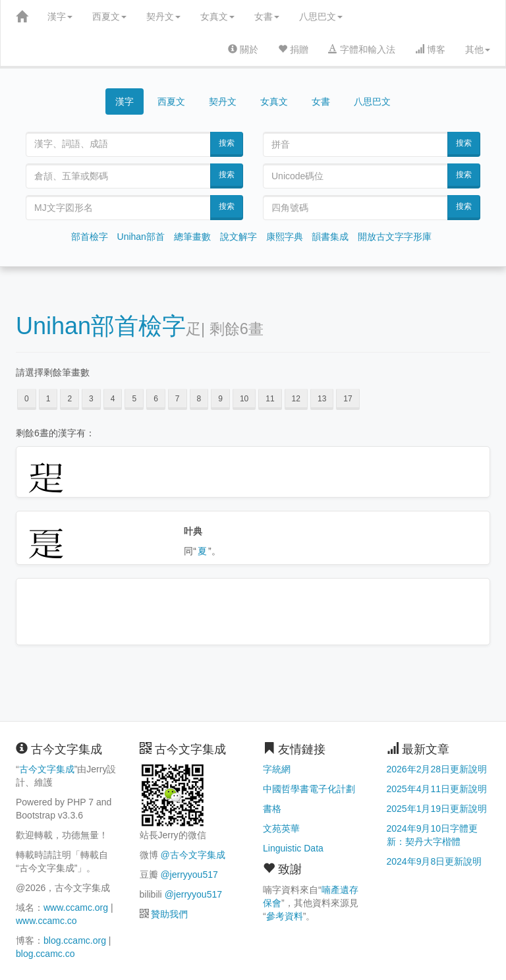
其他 (478, 49)
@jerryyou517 (189, 875)
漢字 (60, 16)
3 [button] (91, 399)
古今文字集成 (47, 769)
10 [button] (244, 399)
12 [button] (296, 399)
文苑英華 (281, 828)
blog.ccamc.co (45, 954)
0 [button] (27, 399)
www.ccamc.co (46, 921)
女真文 (217, 16)
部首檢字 (90, 237)
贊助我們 (169, 914)
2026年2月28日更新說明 (437, 769)
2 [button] (70, 399)
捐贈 (293, 49)
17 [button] (348, 399)
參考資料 (285, 916)
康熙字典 (285, 237)
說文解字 (239, 237)
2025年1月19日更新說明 (437, 809)
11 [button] (270, 399)
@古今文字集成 (192, 855)
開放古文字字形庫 (395, 237)
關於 (243, 49)
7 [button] (178, 399)
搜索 (227, 143)
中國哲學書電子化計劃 (309, 789)
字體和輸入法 (362, 49)
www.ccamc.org (76, 908)
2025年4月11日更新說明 (437, 789)
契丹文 (163, 16)
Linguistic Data (293, 848)
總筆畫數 (192, 237)
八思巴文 (321, 16)
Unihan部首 (141, 237)
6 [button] (156, 399)
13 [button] (322, 399)
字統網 (277, 769)
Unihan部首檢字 (101, 326)
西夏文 (109, 16)
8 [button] (199, 399)
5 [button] (134, 399)
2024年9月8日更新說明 (435, 861)
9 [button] (220, 399)
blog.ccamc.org (75, 940)
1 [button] (48, 399)
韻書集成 (330, 237)
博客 (430, 49)
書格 (272, 809)
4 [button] (113, 399)
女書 (267, 16)
